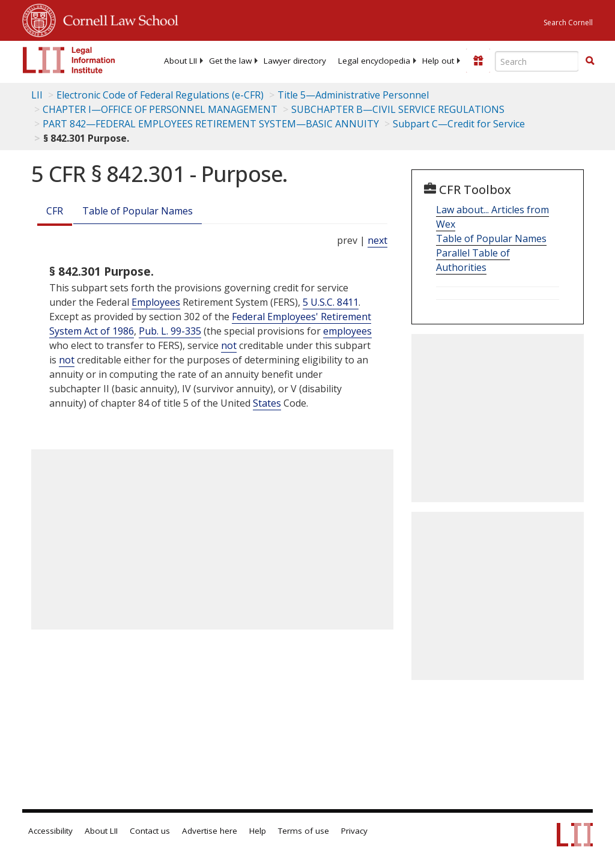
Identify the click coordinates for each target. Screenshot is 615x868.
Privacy (354, 831)
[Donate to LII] (478, 61)
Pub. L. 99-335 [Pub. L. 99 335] (170, 331)
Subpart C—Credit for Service (459, 124)
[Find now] (590, 61)
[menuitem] (180, 61)
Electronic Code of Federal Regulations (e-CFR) (160, 95)
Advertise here (210, 831)
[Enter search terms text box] (537, 61)
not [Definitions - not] (229, 345)
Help (258, 831)
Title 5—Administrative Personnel (353, 95)
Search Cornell (568, 23)
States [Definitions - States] (267, 403)
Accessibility (50, 831)
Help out (438, 61)
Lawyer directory (295, 61)
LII (37, 95)
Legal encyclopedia (374, 61)
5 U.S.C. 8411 (331, 302)
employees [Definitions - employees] (347, 331)
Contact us (150, 831)
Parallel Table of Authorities (473, 260)
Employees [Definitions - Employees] (156, 302)
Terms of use (304, 831)
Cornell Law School (117, 19)
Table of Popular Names (138, 211)
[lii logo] (69, 60)
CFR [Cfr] (55, 211)
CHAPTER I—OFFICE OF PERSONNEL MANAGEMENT (160, 109)
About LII (180, 61)
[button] (590, 61)
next (377, 240)
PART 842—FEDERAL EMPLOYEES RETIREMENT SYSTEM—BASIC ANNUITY (211, 124)
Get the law (230, 61)
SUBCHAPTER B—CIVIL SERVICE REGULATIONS (398, 109)
